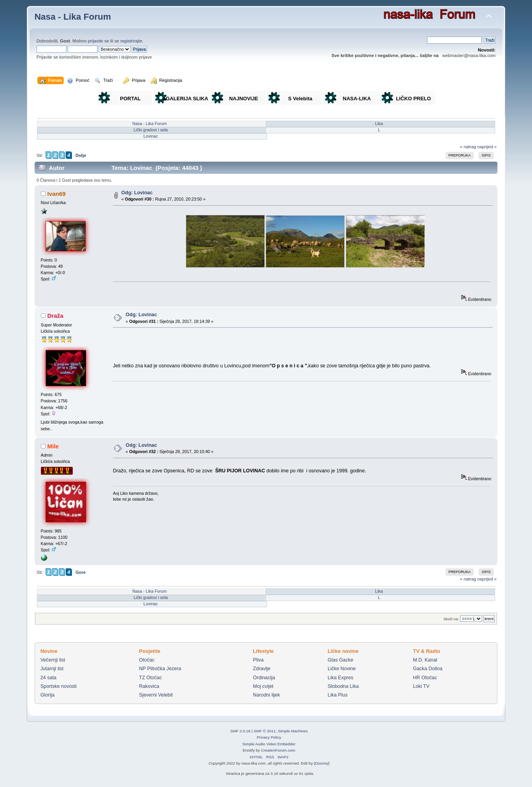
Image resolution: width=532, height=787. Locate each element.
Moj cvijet (263, 686)
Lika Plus (338, 695)
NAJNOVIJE (244, 99)
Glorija (48, 695)
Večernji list (53, 660)
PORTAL (130, 99)
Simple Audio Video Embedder (269, 744)
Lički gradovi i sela (151, 130)
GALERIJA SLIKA (187, 99)
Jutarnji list (52, 669)
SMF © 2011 (265, 731)
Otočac (147, 660)
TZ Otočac (151, 678)
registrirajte (131, 41)
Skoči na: (451, 619)
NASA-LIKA (357, 99)
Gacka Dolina (428, 669)
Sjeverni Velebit (156, 695)
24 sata (49, 678)
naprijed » (487, 147)
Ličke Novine (341, 669)
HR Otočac (425, 678)
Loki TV (421, 686)
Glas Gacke (340, 660)
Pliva (258, 660)
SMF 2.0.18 (240, 731)
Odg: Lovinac (137, 193)
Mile (53, 446)
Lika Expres (340, 678)
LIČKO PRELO (413, 99)
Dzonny (322, 763)
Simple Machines (293, 731)
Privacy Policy (269, 737)
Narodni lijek (266, 695)
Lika (379, 123)
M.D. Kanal (425, 660)
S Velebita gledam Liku (300, 100)
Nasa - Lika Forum (73, 17)
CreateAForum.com (278, 750)
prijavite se (99, 41)
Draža (55, 316)
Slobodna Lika (343, 686)
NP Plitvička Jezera (160, 669)
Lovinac (151, 136)
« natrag (468, 147)
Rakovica (149, 686)
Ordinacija (264, 678)
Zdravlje (261, 669)
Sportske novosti (59, 686)
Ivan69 (56, 194)
